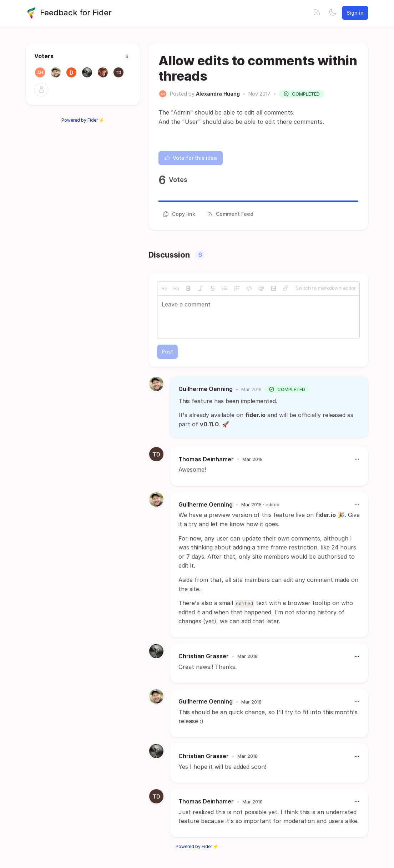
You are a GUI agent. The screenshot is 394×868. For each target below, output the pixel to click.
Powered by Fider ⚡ (83, 120)
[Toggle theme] (333, 13)
